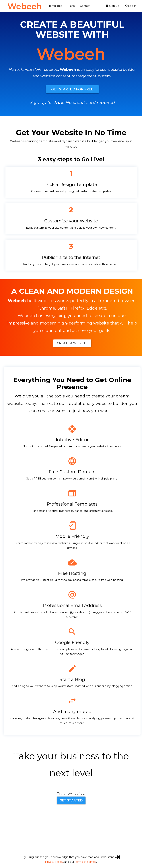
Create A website (72, 343)
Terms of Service (86, 862)
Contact (86, 6)
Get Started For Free (72, 89)
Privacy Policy (54, 862)
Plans (72, 6)
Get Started (71, 800)
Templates (56, 6)
